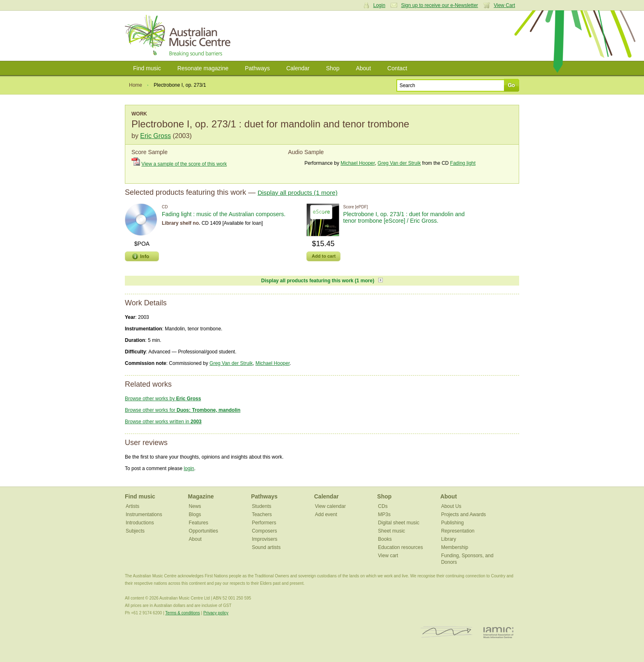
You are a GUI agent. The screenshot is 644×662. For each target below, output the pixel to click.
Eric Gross (155, 136)
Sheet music (391, 531)
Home (136, 85)
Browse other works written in (163, 422)
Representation (458, 531)
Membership (455, 547)
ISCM (447, 632)
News (195, 506)
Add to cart (324, 256)
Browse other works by (163, 399)
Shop (333, 68)
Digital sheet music (399, 523)
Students (261, 506)
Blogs (195, 514)
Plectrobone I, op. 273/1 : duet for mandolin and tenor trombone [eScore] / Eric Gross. (404, 217)
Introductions (140, 523)
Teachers (262, 514)
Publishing (452, 523)
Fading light (463, 163)
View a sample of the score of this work (184, 164)
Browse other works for (183, 410)
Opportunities (204, 531)
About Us (451, 506)
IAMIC (498, 632)
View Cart (504, 5)
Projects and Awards (463, 514)
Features (199, 523)
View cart (388, 556)
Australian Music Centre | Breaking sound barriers (179, 36)
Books (385, 539)
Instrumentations (144, 514)
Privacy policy (216, 613)
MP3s (384, 514)
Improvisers (264, 539)
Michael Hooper (358, 163)
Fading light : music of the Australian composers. (224, 214)
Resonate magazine (203, 68)
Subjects (135, 531)
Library (449, 539)
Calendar (298, 68)
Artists (132, 506)
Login (379, 5)
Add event (326, 514)
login (189, 468)
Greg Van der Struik (399, 163)
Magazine (201, 496)
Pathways (257, 68)
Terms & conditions (182, 613)
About (363, 68)
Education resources (400, 547)
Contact (397, 68)
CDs (383, 506)
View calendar (330, 506)
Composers (264, 531)
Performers (264, 523)
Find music (147, 68)
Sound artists (266, 547)
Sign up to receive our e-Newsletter (439, 5)
